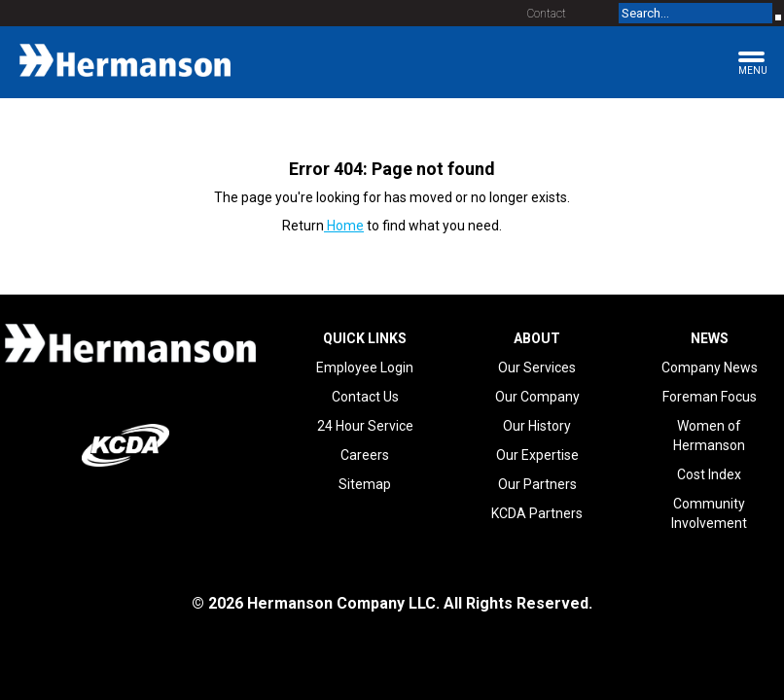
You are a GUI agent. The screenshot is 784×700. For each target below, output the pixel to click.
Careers (365, 455)
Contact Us (365, 397)
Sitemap (365, 484)
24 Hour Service (365, 426)
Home (344, 226)
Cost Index (709, 474)
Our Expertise (537, 455)
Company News (710, 367)
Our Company (537, 397)
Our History (537, 426)
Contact (547, 14)
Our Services (537, 367)
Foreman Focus (710, 397)
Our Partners (537, 484)
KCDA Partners (537, 513)
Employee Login (365, 367)
